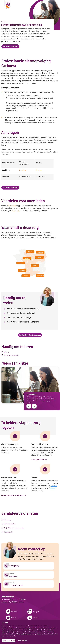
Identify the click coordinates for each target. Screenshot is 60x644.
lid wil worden (16, 213)
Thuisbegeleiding (37, 523)
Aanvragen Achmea (40, 463)
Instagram (34, 613)
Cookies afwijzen (23, 640)
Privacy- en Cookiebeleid (23, 634)
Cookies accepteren (9, 640)
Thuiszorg (7, 523)
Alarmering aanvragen (11, 47)
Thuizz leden (12, 207)
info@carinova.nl (16, 586)
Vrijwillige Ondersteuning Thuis (13, 529)
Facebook (11, 613)
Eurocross (39, 171)
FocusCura (23, 171)
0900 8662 (13, 576)
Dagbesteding (35, 528)
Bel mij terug (15, 565)
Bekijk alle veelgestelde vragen (30, 337)
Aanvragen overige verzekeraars (15, 498)
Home (4, 22)
